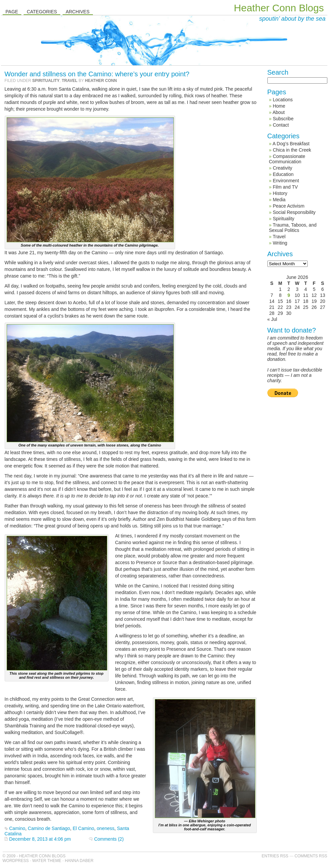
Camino (17, 828)
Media (279, 200)
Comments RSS (311, 856)
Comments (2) (109, 839)
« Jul (272, 319)
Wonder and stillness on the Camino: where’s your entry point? (97, 74)
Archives (78, 12)
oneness (106, 828)
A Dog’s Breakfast (291, 144)
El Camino (83, 828)
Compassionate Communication (287, 159)
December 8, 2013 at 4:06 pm (40, 839)
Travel (70, 81)
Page (12, 12)
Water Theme (47, 861)
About (279, 112)
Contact (281, 125)
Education (283, 174)
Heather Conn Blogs (279, 8)
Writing (280, 243)
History (280, 193)
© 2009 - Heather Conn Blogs (34, 856)
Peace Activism (289, 206)
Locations (283, 100)
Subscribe (283, 119)
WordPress (16, 861)
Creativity (282, 168)
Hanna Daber (79, 861)
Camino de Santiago (49, 828)
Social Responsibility (294, 212)
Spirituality (46, 81)
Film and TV (285, 187)
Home (279, 106)
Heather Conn (101, 81)
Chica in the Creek (292, 150)
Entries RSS (275, 856)
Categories (42, 12)
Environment (286, 181)
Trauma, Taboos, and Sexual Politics (293, 228)
